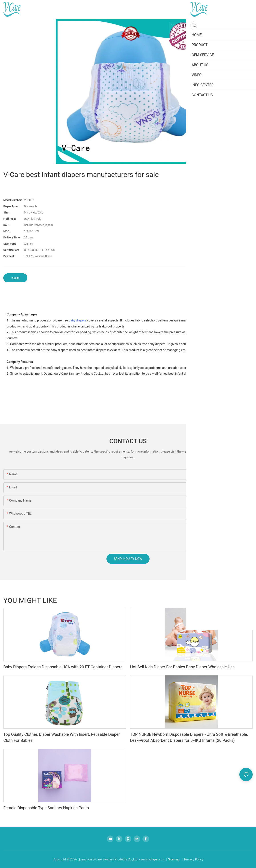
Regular (198, 600)
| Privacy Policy (192, 859)
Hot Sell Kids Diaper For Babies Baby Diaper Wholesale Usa (182, 667)
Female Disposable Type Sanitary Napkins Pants (46, 808)
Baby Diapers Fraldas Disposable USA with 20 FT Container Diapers (63, 667)
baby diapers (78, 320)
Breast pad (243, 600)
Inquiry (15, 278)
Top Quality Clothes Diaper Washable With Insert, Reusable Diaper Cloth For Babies (62, 737)
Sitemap (174, 859)
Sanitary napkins (219, 600)
